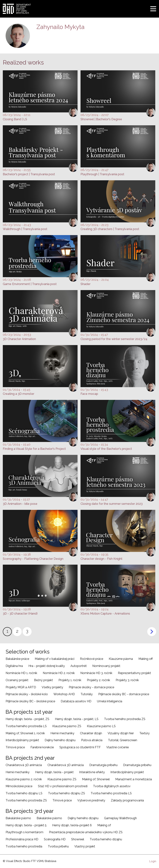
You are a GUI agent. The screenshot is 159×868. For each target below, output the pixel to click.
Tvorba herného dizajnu (106, 839)
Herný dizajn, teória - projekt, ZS (27, 719)
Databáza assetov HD (76, 701)
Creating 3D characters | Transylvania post (110, 229)
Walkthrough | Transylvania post (25, 229)
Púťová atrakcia (92, 740)
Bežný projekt (43, 680)
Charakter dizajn (91, 733)
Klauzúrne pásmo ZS (67, 726)
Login (153, 861)
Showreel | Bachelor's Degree (101, 119)
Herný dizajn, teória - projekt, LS (77, 719)
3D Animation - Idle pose (20, 504)
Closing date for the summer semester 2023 (112, 504)
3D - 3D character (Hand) (20, 614)
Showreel (78, 839)
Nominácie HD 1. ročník (21, 673)
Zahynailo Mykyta (61, 27)
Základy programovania (127, 800)
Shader (85, 284)
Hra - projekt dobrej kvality (47, 666)
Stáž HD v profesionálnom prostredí (63, 786)
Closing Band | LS (15, 119)
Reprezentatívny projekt (134, 673)
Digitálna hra (14, 666)
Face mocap (89, 394)
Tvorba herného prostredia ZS (125, 719)
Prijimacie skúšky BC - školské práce (30, 701)
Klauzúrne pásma (121, 659)
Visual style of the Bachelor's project (106, 449)
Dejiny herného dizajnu (60, 740)
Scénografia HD (55, 839)
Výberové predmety (91, 800)
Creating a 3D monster (18, 394)
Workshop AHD (64, 694)
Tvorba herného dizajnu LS (24, 793)
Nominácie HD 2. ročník (59, 673)
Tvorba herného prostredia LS (26, 726)
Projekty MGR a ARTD (21, 687)
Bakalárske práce (17, 659)
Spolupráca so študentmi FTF (80, 747)
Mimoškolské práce (19, 786)
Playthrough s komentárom (24, 832)
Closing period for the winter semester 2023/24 (114, 339)
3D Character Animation (19, 339)
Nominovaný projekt (106, 666)
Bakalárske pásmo (18, 818)
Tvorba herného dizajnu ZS (67, 793)
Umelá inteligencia (110, 701)
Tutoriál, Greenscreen (123, 740)
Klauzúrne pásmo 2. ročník (24, 779)
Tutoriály (87, 694)
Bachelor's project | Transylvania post (29, 174)
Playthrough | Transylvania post (102, 174)
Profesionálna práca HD (22, 839)
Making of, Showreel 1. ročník (25, 733)
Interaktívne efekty (92, 772)
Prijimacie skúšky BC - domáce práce (124, 694)
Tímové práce (15, 747)
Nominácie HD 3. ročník (96, 673)
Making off (146, 659)
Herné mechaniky (62, 733)
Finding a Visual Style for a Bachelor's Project (34, 449)
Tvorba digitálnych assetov (112, 786)
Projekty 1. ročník (70, 680)
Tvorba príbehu (58, 846)
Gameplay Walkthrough (120, 818)
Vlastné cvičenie (118, 747)
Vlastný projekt (85, 846)
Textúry (145, 733)
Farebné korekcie (42, 747)
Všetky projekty (52, 687)
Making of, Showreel (96, 779)
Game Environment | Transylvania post (30, 284)
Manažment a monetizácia (134, 779)
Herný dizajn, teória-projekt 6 (72, 825)
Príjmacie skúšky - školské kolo (27, 694)
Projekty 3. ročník (127, 680)
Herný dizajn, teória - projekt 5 (26, 825)
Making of (104, 825)
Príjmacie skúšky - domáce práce (91, 687)
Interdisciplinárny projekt (22, 740)
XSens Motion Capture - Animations (105, 614)
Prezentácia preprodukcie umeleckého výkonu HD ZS (86, 832)
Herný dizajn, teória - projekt (54, 772)
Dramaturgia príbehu (103, 765)
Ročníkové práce (92, 659)
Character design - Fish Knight (101, 559)
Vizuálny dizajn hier (121, 733)
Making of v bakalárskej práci (55, 659)
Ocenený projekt (17, 680)
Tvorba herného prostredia (24, 846)
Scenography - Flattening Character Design (33, 559)
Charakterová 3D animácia (24, 765)
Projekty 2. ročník (98, 680)
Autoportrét (79, 666)
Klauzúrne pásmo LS (101, 726)
